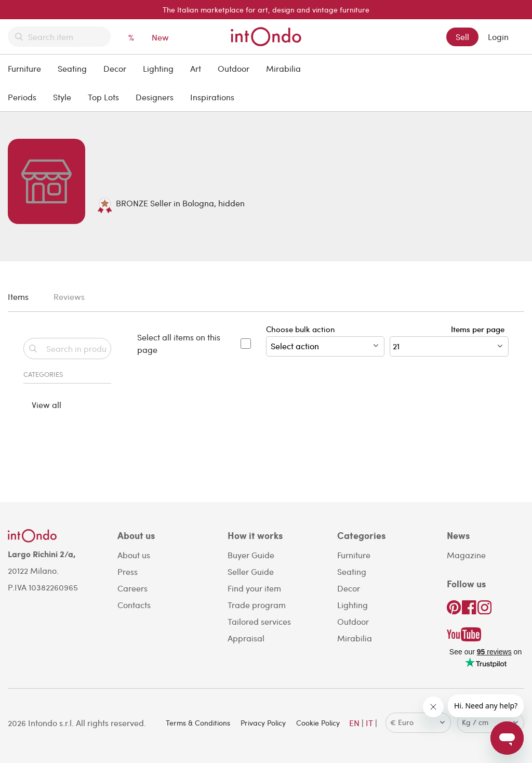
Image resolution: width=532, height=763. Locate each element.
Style (62, 97)
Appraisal (246, 638)
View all (46, 405)
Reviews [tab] (69, 297)
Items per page (480, 329)
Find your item (254, 588)
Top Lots (103, 97)
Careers (132, 588)
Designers (155, 97)
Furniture (24, 68)
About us (134, 555)
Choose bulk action (325, 340)
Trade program (257, 605)
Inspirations (212, 97)
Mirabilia (283, 68)
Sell (462, 37)
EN (354, 723)
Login (498, 37)
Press (128, 571)
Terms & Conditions (198, 723)
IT (369, 723)
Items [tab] (18, 297)
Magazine (466, 555)
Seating (72, 68)
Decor (115, 68)
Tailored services (259, 621)
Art (196, 68)
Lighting (158, 68)
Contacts (134, 605)
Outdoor (234, 68)
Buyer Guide (251, 555)
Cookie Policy (318, 723)
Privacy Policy (263, 723)
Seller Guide (251, 571)
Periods (22, 97)
